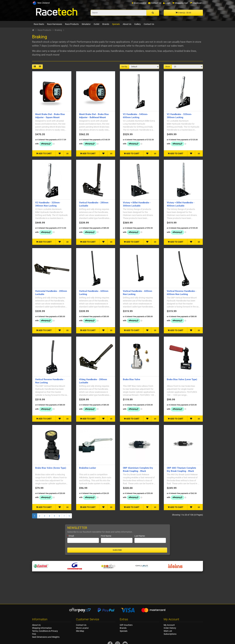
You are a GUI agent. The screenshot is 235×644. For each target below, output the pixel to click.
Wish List (168, 631)
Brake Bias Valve (132, 379)
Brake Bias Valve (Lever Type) (182, 379)
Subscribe (117, 550)
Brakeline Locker (88, 468)
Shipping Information (42, 628)
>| (69, 516)
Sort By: (124, 67)
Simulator (86, 24)
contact (162, 46)
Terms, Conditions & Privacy (45, 631)
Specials (116, 24)
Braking (58, 30)
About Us (127, 24)
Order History (170, 628)
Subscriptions (170, 634)
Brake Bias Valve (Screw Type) (51, 468)
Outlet (97, 24)
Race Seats (39, 24)
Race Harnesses (55, 24)
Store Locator (82, 628)
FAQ (34, 634)
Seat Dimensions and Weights (46, 637)
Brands (106, 24)
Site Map (80, 631)
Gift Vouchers (126, 625)
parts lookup (147, 46)
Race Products (72, 24)
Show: (168, 67)
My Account (169, 625)
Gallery (138, 24)
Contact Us (149, 24)
